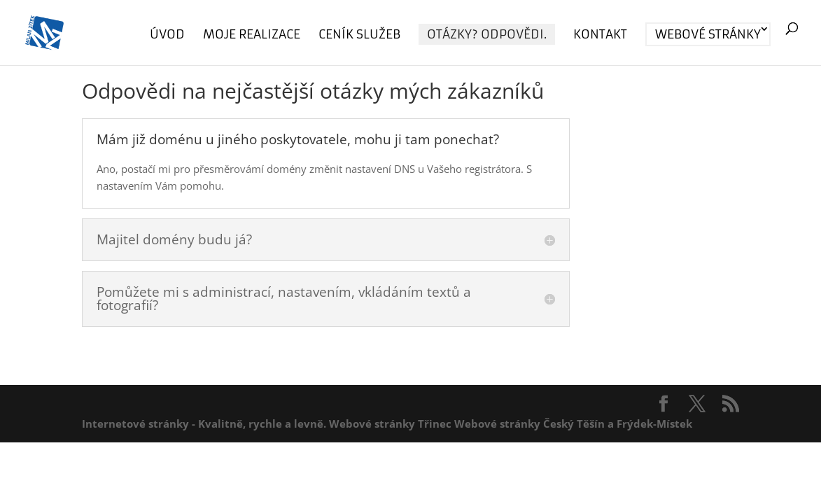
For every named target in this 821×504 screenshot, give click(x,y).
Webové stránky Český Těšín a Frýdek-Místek (573, 423)
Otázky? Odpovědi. (487, 34)
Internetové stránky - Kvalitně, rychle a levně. (204, 423)
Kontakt (600, 36)
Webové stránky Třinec (390, 423)
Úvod (167, 36)
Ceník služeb (359, 36)
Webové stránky (708, 34)
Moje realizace (252, 36)
